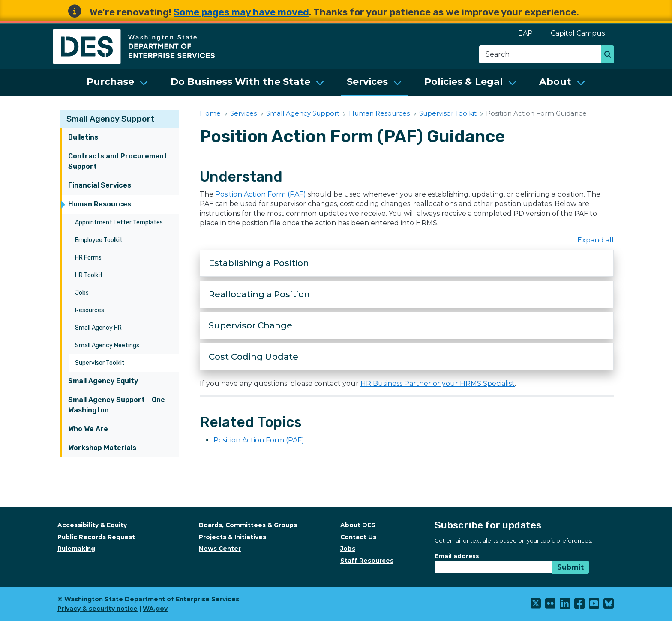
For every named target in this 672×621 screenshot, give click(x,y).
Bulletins (83, 137)
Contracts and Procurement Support (118, 161)
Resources (90, 310)
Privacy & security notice (97, 609)
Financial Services (100, 185)
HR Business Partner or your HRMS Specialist (438, 384)
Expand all (595, 240)
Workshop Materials (102, 448)
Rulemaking (76, 549)
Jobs (82, 293)
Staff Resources (367, 561)
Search (610, 55)
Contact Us (358, 537)
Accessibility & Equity (92, 525)
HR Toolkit (89, 275)
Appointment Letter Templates (119, 222)
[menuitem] (117, 82)
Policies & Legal (463, 82)
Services (367, 82)
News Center (220, 549)
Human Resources (100, 204)
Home (210, 113)
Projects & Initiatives (232, 537)
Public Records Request (96, 537)
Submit (570, 567)
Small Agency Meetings (107, 345)
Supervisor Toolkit (100, 363)
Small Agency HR (98, 328)
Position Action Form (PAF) (261, 194)
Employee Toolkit (99, 240)
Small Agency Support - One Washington (117, 405)
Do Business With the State (240, 82)
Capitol (582, 33)
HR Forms (88, 258)
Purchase (110, 82)
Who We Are (88, 429)
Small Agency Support (110, 119)
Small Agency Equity (103, 381)
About (555, 82)
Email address (457, 556)
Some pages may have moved (241, 12)
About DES (358, 525)
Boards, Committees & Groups (248, 525)
